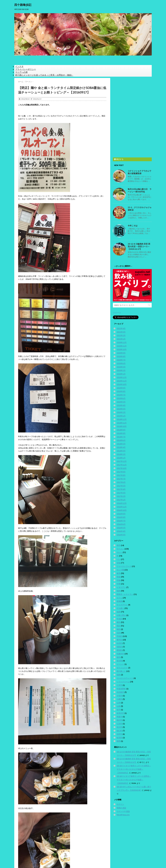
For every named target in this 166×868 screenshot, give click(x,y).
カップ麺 (120, 570)
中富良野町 (121, 689)
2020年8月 (121, 356)
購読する (119, 159)
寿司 (119, 545)
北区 (119, 633)
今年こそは (133, 226)
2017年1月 (121, 500)
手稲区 (119, 636)
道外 (119, 657)
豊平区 (119, 640)
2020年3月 (121, 367)
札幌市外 (120, 654)
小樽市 (119, 699)
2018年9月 (121, 430)
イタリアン (121, 587)
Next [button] (149, 39)
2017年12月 (122, 461)
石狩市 (119, 734)
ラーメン (120, 549)
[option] (83, 34)
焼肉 (119, 591)
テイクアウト (122, 605)
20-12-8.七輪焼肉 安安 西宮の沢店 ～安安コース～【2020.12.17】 (139, 246)
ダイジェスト (122, 668)
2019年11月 (122, 381)
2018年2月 (121, 454)
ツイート (117, 313)
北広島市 (120, 692)
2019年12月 (122, 377)
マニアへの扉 (21, 72)
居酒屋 (119, 601)
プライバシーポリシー (26, 69)
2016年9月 (121, 514)
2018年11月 (122, 423)
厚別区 (119, 650)
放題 (119, 612)
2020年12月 (122, 342)
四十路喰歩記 (23, 5)
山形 (119, 703)
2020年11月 (122, 346)
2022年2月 (121, 335)
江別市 (119, 724)
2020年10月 (122, 349)
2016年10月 (122, 510)
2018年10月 (122, 426)
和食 (119, 577)
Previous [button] (17, 39)
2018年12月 (122, 419)
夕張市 (119, 696)
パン (119, 559)
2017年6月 (121, 482)
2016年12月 (122, 503)
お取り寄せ (121, 615)
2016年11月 (122, 507)
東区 (119, 622)
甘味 (119, 563)
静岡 (119, 741)
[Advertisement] (132, 117)
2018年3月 (121, 451)
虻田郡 (119, 738)
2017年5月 (121, 486)
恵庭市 (119, 717)
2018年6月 (121, 440)
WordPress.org (123, 815)
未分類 (119, 661)
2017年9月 (121, 472)
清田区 (119, 647)
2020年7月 (121, 360)
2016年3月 (121, 535)
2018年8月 (121, 433)
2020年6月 (121, 363)
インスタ (19, 66)
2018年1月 (121, 458)
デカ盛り (120, 608)
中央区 (119, 619)
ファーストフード (124, 566)
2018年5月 (121, 444)
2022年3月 (121, 332)
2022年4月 (121, 328)
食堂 (119, 573)
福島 (119, 675)
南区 (119, 629)
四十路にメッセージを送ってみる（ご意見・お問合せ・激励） (44, 75)
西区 (119, 626)
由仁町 (119, 731)
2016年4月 (121, 531)
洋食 (119, 580)
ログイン (120, 804)
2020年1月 (121, 374)
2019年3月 (121, 409)
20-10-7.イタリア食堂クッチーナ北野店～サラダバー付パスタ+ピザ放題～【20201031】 (134, 769)
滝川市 (119, 727)
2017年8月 (121, 475)
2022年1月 (121, 339)
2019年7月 (121, 395)
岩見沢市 (120, 713)
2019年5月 (121, 402)
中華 (119, 584)
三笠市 (119, 685)
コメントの (123, 811)
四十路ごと (121, 671)
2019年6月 (121, 398)
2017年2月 (121, 496)
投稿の (121, 808)
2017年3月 (121, 493)
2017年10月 (122, 468)
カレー (119, 552)
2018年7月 (121, 437)
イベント (120, 664)
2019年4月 (121, 405)
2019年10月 (122, 384)
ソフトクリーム (123, 682)
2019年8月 (121, 391)
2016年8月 (121, 517)
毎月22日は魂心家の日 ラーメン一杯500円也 (140, 190)
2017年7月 (121, 479)
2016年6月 (121, 524)
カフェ (119, 598)
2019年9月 (121, 388)
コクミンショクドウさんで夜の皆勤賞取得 (139, 172)
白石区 (119, 643)
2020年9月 (121, 353)
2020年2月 (121, 370)
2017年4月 (121, 489)
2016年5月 (121, 528)
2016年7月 (121, 521)
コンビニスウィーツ (125, 678)
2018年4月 (121, 447)
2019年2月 (121, 412)
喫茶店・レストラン (125, 594)
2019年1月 (121, 416)
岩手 (119, 710)
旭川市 (119, 720)
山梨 (119, 706)
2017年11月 (122, 465)
